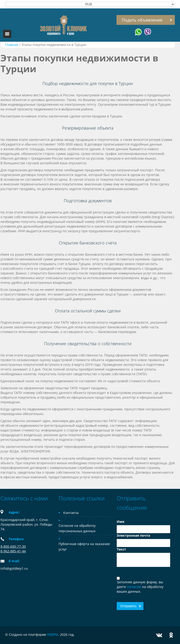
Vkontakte (159, 635)
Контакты (71, 513)
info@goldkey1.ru (14, 568)
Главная (12, 45)
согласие (134, 587)
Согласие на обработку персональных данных (77, 528)
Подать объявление (142, 20)
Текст (121, 549)
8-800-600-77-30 (13, 546)
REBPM (53, 635)
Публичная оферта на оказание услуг (84, 547)
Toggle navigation (7, 34)
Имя (120, 522)
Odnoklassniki (171, 635)
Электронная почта (133, 535)
